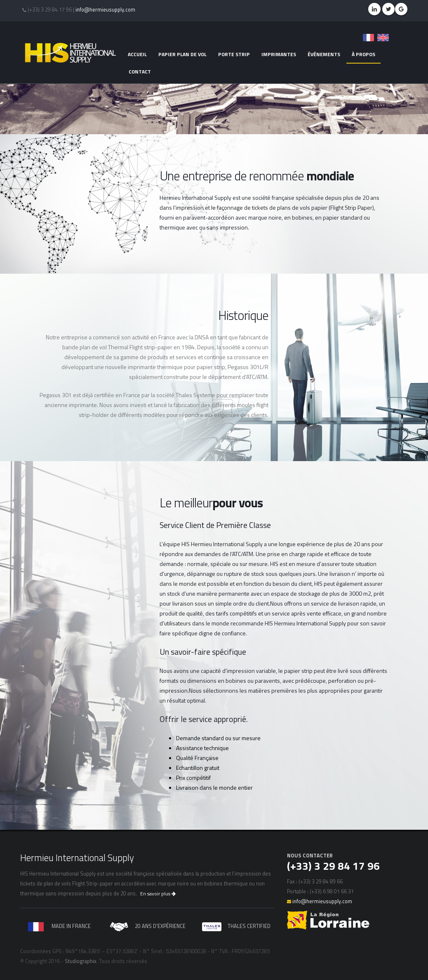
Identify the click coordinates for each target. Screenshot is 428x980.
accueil (137, 54)
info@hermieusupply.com (105, 10)
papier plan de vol (182, 54)
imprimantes (279, 54)
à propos (363, 54)
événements (324, 54)
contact (140, 72)
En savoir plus (158, 894)
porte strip (234, 54)
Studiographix (81, 961)
